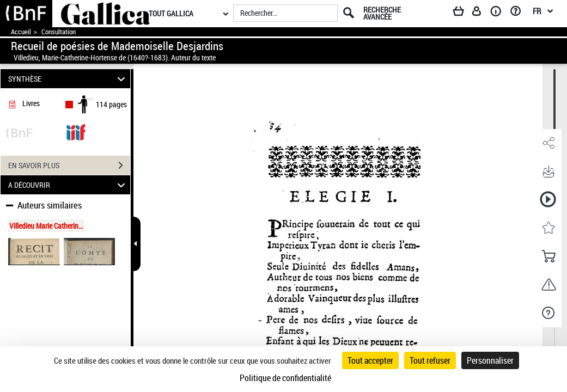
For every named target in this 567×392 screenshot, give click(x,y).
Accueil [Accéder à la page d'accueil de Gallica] (21, 32)
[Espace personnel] (481, 13)
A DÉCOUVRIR (68, 185)
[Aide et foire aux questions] (519, 13)
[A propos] (499, 13)
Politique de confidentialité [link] (285, 378)
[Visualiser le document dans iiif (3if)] (76, 131)
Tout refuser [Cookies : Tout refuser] (430, 360)
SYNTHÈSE (68, 79)
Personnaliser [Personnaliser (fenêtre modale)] (490, 360)
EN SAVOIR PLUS (69, 166)
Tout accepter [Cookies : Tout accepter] (370, 360)
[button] (548, 143)
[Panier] (464, 13)
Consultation (59, 32)
